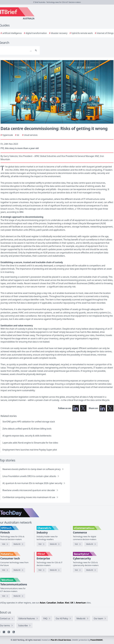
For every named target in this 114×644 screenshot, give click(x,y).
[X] (4, 632)
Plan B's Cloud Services (61, 640)
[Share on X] (110, 408)
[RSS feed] (14, 632)
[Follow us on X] (83, 408)
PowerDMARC (97, 640)
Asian (43, 603)
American (81, 603)
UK (72, 603)
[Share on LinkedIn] (103, 408)
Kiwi (67, 603)
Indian (61, 603)
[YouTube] (9, 632)
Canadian (51, 603)
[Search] (36, 50)
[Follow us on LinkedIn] (76, 408)
